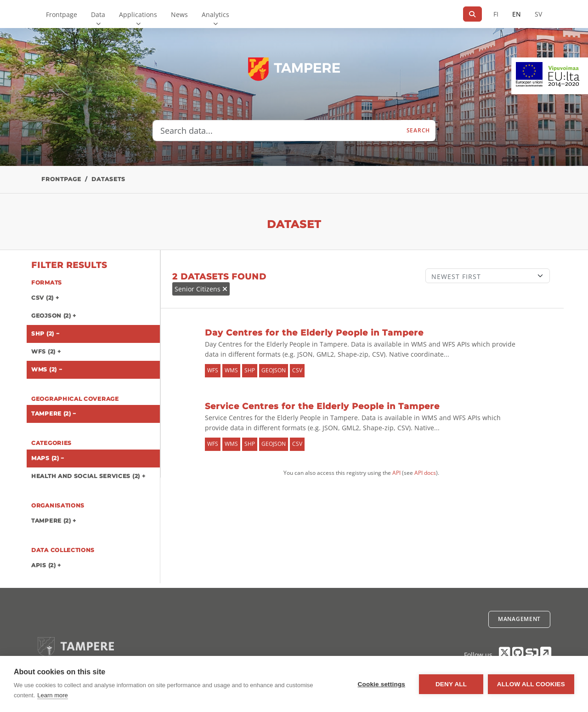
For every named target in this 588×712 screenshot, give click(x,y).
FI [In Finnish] (496, 14)
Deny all (451, 684)
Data (98, 14)
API (396, 473)
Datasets (108, 179)
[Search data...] (277, 131)
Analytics (215, 14)
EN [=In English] (517, 14)
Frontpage (62, 14)
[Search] (472, 14)
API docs (425, 473)
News (179, 14)
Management (519, 619)
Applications (138, 14)
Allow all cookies (531, 684)
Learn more (52, 695)
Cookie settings (381, 684)
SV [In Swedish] (538, 14)
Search (418, 130)
